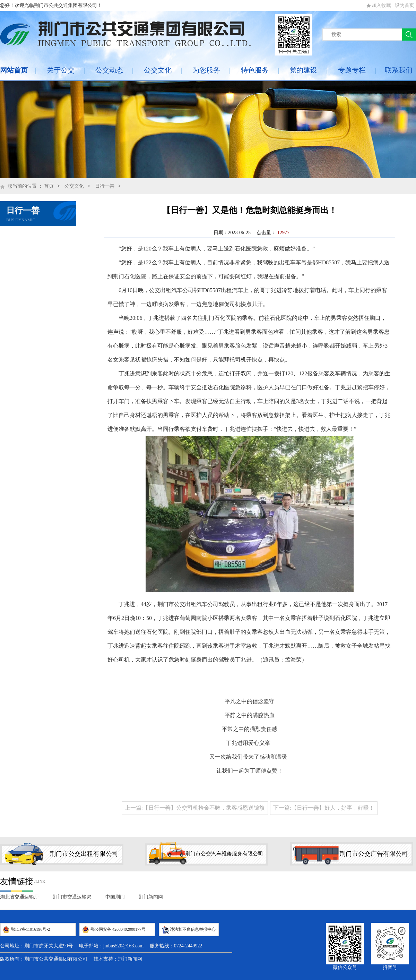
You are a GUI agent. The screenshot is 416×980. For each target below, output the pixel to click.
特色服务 (255, 70)
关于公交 (61, 70)
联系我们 (399, 70)
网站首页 (14, 70)
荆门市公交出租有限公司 (84, 854)
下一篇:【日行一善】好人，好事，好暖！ (324, 808)
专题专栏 (352, 70)
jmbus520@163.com (124, 946)
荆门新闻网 (151, 897)
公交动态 (109, 70)
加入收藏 (381, 5)
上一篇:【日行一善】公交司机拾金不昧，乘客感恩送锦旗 (195, 808)
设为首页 (405, 5)
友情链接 (17, 881)
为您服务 (206, 70)
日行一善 (105, 186)
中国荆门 (115, 897)
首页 (49, 186)
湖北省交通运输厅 (19, 897)
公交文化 (158, 70)
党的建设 (303, 70)
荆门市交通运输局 (72, 897)
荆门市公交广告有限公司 (374, 854)
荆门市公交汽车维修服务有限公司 (224, 854)
